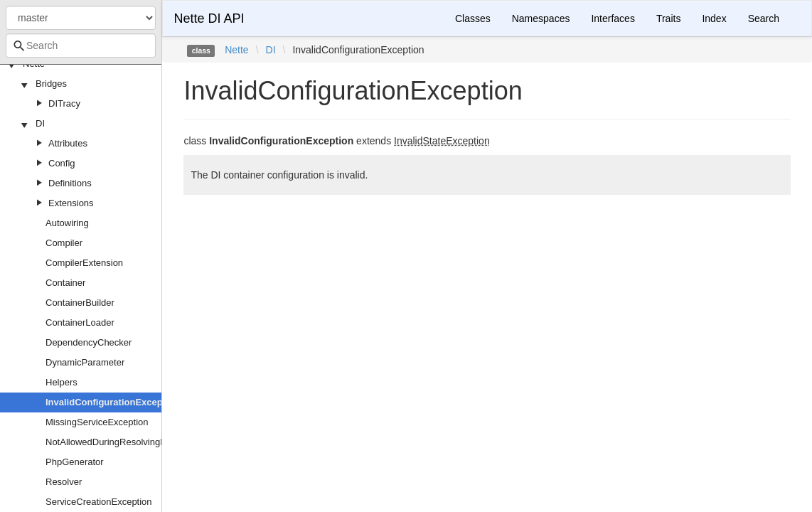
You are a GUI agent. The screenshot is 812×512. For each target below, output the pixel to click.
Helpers (62, 382)
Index (714, 18)
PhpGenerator (75, 462)
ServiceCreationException (99, 502)
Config (62, 163)
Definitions (70, 183)
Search (764, 18)
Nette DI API (209, 18)
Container (65, 283)
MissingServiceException (97, 422)
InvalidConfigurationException (113, 402)
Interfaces (613, 18)
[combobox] (81, 46)
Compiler (64, 243)
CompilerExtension (84, 263)
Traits (668, 18)
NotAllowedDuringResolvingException (123, 442)
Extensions (71, 203)
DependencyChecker (89, 342)
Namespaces (541, 18)
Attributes (68, 143)
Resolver (64, 482)
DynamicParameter (85, 362)
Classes (473, 18)
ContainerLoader (80, 322)
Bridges (51, 84)
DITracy (64, 103)
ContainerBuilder (80, 303)
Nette (236, 50)
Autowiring (67, 223)
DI (40, 123)
